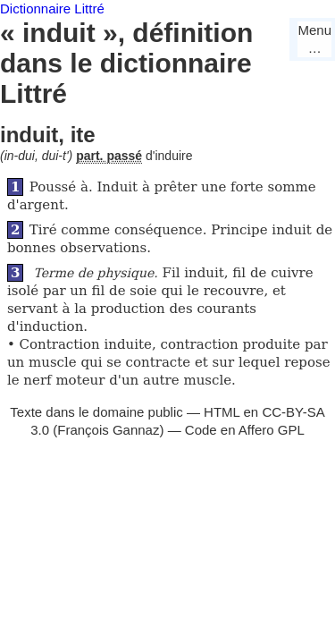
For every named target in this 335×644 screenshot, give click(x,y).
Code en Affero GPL (245, 430)
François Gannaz (108, 430)
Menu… (314, 39)
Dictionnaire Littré (52, 8)
